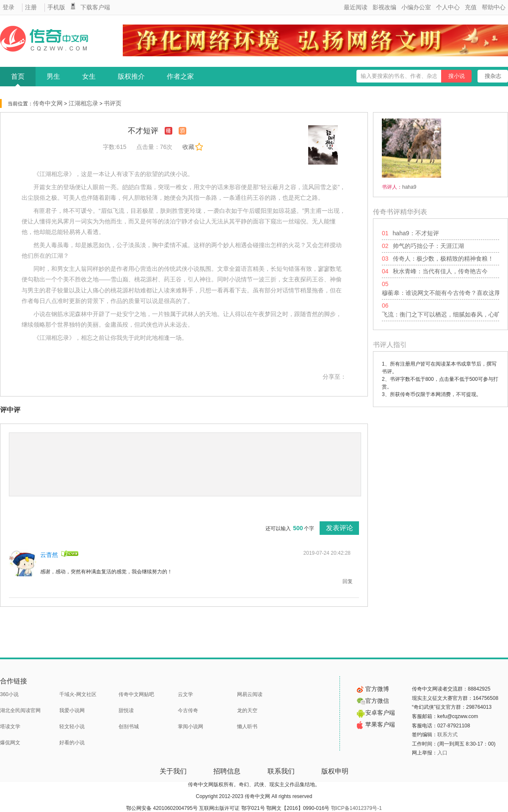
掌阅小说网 (190, 727)
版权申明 (335, 771)
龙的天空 (247, 710)
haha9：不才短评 (416, 233)
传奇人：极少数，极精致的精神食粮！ (443, 259)
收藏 (193, 147)
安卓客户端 (376, 713)
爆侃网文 (10, 743)
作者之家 (180, 76)
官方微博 (373, 689)
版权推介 (131, 76)
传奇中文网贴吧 (136, 694)
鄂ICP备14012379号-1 (356, 808)
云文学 (185, 694)
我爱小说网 (72, 710)
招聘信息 (227, 771)
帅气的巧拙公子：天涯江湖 (428, 246)
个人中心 (448, 7)
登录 (8, 7)
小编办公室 (416, 7)
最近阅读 (356, 7)
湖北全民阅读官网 (20, 710)
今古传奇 (188, 710)
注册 (31, 7)
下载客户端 (95, 7)
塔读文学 (10, 727)
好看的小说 (72, 743)
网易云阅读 (250, 694)
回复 (348, 581)
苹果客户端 (376, 724)
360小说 (9, 694)
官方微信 (373, 701)
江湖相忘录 (83, 103)
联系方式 (447, 735)
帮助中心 (494, 7)
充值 (471, 7)
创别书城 (129, 727)
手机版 (56, 7)
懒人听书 (247, 727)
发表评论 (340, 528)
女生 (89, 76)
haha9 (409, 187)
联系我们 (281, 771)
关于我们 (173, 771)
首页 (18, 76)
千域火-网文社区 (78, 694)
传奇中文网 (48, 103)
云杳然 (49, 555)
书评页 (113, 103)
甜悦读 (126, 710)
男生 (53, 76)
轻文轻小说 (72, 727)
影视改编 (384, 7)
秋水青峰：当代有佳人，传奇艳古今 (440, 271)
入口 (442, 753)
